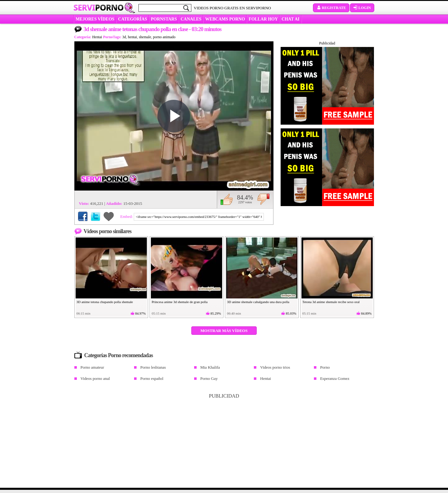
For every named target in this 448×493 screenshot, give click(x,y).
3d (124, 37)
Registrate (331, 8)
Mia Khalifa (210, 367)
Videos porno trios (275, 367)
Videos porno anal (95, 378)
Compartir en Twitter (96, 216)
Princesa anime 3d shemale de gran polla (180, 302)
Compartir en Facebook (83, 216)
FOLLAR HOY (263, 19)
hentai (132, 37)
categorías (133, 19)
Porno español (152, 378)
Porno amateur (92, 367)
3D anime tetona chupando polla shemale (105, 302)
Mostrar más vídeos (224, 331)
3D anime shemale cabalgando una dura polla (258, 302)
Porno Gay (209, 378)
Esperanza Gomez (335, 378)
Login (362, 8)
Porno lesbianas (153, 367)
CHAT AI (290, 19)
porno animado (164, 37)
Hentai (97, 37)
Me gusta (227, 199)
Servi (98, 7)
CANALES (191, 19)
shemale (145, 37)
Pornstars (164, 19)
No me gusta (263, 199)
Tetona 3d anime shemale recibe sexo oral (331, 302)
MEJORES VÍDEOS (95, 19)
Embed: (127, 217)
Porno (325, 367)
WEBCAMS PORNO (225, 19)
